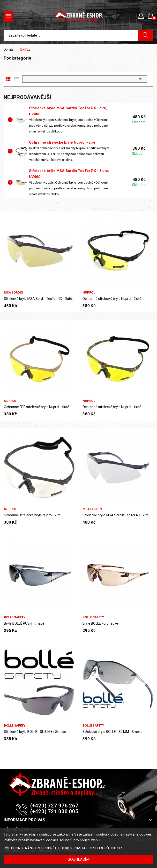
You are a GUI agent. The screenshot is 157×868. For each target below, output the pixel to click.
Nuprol (89, 292)
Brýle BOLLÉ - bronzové (100, 623)
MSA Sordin (14, 292)
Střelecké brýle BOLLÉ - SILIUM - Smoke (112, 732)
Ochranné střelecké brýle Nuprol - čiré (62, 142)
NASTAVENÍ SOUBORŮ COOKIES (99, 848)
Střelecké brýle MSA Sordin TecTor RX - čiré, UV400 (118, 515)
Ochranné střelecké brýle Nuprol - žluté (112, 299)
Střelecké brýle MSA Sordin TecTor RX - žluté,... (39, 299)
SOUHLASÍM (79, 859)
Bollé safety (15, 617)
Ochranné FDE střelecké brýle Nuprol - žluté (37, 407)
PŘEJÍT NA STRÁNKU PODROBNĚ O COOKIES (38, 848)
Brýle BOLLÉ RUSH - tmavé (24, 623)
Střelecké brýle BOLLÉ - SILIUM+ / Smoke (35, 732)
